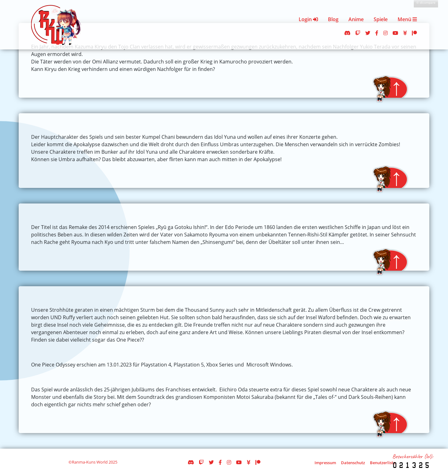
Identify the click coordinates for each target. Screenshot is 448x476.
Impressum (325, 463)
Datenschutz (353, 463)
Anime (356, 19)
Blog (333, 19)
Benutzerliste (383, 463)
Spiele (381, 19)
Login (308, 19)
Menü (407, 19)
